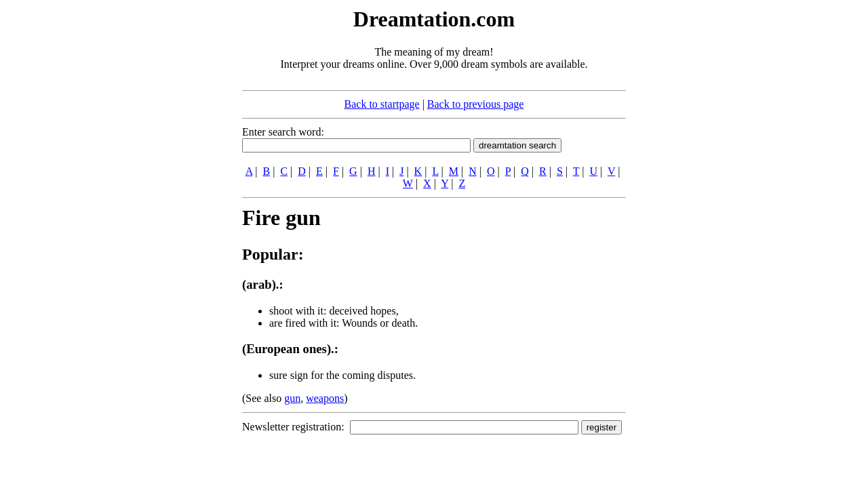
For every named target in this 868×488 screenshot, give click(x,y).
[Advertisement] (159, 209)
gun (292, 398)
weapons (325, 398)
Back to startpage (382, 104)
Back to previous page (476, 104)
